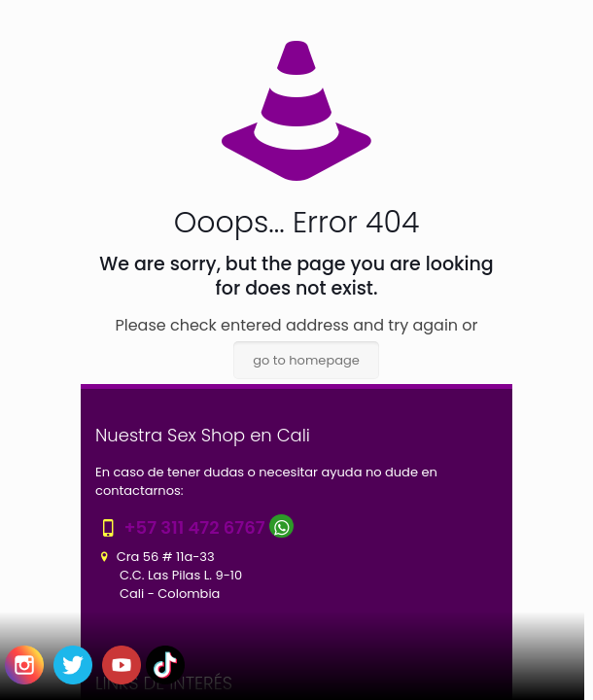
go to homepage (306, 360)
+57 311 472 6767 (194, 527)
